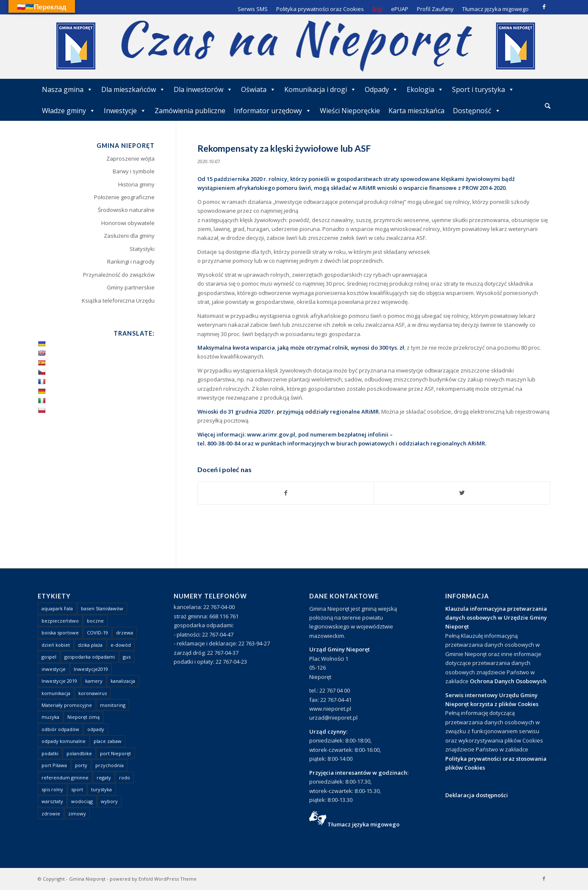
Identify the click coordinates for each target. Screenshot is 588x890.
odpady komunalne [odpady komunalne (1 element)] (64, 741)
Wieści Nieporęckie (350, 111)
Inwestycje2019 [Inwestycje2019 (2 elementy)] (91, 669)
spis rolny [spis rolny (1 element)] (52, 789)
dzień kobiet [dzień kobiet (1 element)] (56, 645)
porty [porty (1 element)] (81, 765)
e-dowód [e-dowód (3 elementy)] (121, 645)
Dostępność (477, 111)
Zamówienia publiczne (190, 111)
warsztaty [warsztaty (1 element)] (52, 801)
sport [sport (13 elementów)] (77, 789)
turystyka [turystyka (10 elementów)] (101, 789)
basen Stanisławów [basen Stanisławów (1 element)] (102, 608)
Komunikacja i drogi (320, 89)
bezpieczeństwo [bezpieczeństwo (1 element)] (60, 621)
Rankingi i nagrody (131, 261)
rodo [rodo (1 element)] (125, 777)
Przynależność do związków (119, 275)
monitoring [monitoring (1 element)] (113, 705)
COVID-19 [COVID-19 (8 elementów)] (97, 633)
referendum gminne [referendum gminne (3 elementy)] (65, 777)
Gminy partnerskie (131, 287)
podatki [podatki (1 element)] (50, 753)
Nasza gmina (67, 89)
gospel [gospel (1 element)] (49, 657)
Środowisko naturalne (126, 210)
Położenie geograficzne (124, 197)
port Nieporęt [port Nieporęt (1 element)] (115, 753)
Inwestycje (125, 111)
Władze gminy (69, 111)
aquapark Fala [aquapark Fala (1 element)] (57, 608)
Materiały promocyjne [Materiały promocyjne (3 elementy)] (67, 705)
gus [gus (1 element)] (127, 657)
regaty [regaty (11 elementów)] (104, 777)
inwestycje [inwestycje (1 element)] (54, 669)
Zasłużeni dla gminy (129, 236)
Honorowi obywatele (128, 223)
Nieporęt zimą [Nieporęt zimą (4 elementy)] (83, 717)
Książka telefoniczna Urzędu (118, 300)
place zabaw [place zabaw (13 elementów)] (108, 741)
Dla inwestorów (203, 89)
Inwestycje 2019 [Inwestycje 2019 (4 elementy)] (59, 681)
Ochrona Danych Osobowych (508, 681)
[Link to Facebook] (544, 6)
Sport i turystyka (483, 89)
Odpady (381, 89)
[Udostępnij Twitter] (462, 493)
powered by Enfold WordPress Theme (153, 879)
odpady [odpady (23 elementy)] (96, 729)
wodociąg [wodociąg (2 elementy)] (82, 801)
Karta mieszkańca (416, 111)
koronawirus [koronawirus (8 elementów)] (93, 693)
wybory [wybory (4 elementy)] (109, 801)
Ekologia (425, 89)
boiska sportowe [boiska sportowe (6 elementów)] (60, 633)
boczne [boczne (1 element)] (95, 621)
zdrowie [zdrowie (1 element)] (51, 814)
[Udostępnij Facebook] (286, 493)
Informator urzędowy (273, 111)
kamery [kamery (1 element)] (94, 681)
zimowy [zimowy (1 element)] (77, 814)
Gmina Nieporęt (87, 879)
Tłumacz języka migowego (363, 824)
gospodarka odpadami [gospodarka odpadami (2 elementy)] (90, 657)
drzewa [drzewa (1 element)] (125, 633)
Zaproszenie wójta (130, 159)
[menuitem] (548, 106)
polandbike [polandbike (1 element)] (79, 753)
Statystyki (142, 249)
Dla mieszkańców (133, 89)
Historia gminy (136, 184)
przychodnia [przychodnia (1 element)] (110, 765)
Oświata (258, 89)
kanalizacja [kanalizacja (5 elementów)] (123, 681)
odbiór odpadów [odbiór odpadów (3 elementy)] (60, 729)
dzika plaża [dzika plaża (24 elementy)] (90, 645)
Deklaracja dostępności (477, 795)
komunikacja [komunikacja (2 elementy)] (56, 693)
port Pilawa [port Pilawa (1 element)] (54, 765)
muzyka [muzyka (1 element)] (50, 717)
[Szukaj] (548, 106)
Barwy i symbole (134, 171)
